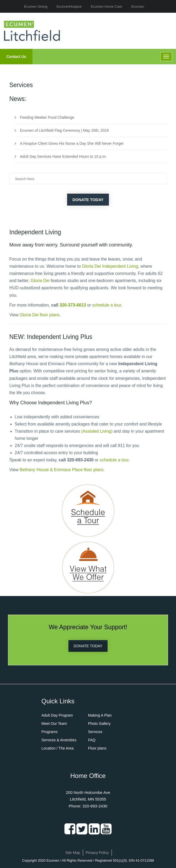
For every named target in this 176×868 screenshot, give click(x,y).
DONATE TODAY (88, 646)
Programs (50, 732)
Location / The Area (58, 748)
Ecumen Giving (36, 7)
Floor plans (97, 748)
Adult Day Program (57, 715)
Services (95, 732)
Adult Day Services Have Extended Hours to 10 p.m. (63, 156)
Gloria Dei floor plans (40, 315)
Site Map (73, 853)
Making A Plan (100, 715)
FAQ (92, 740)
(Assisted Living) (97, 431)
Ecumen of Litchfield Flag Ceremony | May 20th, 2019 (64, 130)
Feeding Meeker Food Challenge (47, 117)
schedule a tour (107, 305)
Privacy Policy (97, 853)
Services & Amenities (59, 740)
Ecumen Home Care (107, 7)
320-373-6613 (73, 305)
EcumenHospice (69, 7)
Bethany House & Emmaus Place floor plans (62, 470)
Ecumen (138, 7)
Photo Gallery (99, 724)
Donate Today (88, 200)
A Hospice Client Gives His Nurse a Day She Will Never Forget (72, 143)
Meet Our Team (54, 724)
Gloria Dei (40, 281)
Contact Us (16, 57)
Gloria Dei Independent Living (110, 266)
